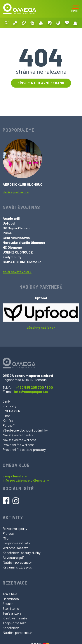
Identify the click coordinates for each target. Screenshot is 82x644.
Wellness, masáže (16, 548)
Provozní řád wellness (19, 445)
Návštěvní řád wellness (20, 440)
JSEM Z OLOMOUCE (18, 252)
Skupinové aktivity (16, 543)
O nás (7, 416)
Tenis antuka (12, 613)
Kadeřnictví (11, 628)
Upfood (9, 223)
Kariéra (8, 420)
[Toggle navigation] (75, 9)
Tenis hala (10, 594)
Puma (7, 233)
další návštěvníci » (17, 272)
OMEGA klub (11, 411)
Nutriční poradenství (17, 562)
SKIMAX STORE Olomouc (22, 262)
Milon (6, 538)
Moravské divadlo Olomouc (24, 242)
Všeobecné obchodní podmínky (25, 430)
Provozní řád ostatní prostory (24, 449)
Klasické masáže (15, 618)
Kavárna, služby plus (17, 567)
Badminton (11, 599)
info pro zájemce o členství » (26, 480)
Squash (8, 604)
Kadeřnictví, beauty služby (22, 553)
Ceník (7, 401)
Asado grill (11, 218)
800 (50, 387)
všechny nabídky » (41, 327)
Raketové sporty (15, 528)
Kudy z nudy (12, 257)
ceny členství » (15, 476)
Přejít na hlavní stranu (41, 83)
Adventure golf (13, 557)
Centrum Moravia (16, 238)
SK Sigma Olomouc (17, 228)
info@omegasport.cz (31, 391)
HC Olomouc (12, 247)
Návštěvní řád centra (18, 435)
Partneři (9, 425)
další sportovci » (16, 192)
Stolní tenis (11, 608)
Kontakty (9, 406)
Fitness (8, 533)
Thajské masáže (14, 623)
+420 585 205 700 (30, 387)
